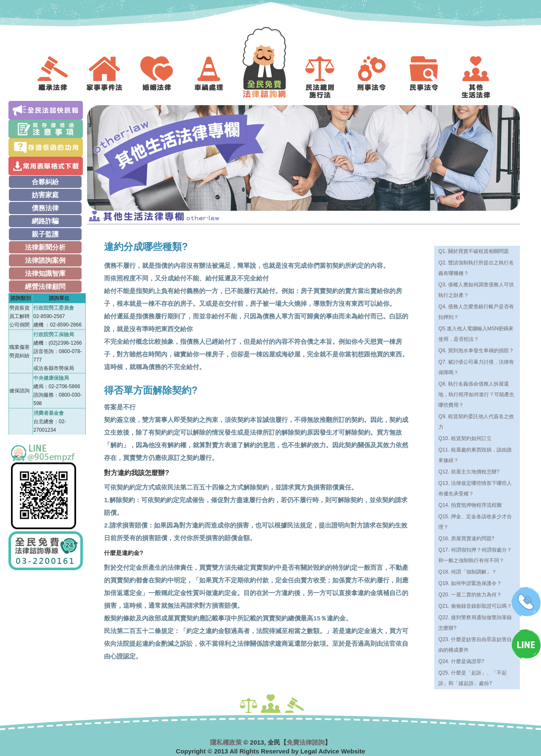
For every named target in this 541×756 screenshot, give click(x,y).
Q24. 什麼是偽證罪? (461, 661)
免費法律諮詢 (306, 742)
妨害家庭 (45, 195)
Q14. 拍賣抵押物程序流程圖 (470, 505)
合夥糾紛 (45, 182)
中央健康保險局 (51, 378)
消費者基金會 (49, 413)
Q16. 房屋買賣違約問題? (466, 538)
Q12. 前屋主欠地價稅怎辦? (469, 472)
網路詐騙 (45, 221)
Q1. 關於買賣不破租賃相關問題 (474, 251)
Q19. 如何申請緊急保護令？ (470, 583)
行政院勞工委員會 (54, 308)
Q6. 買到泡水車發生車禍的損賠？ (476, 351)
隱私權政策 (226, 742)
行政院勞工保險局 (54, 334)
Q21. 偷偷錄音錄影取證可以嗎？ (475, 606)
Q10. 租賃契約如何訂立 (465, 438)
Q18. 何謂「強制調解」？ (467, 572)
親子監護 (45, 234)
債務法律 (45, 208)
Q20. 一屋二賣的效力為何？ (470, 595)
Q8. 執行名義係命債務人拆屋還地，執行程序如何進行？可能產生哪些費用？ (476, 394)
